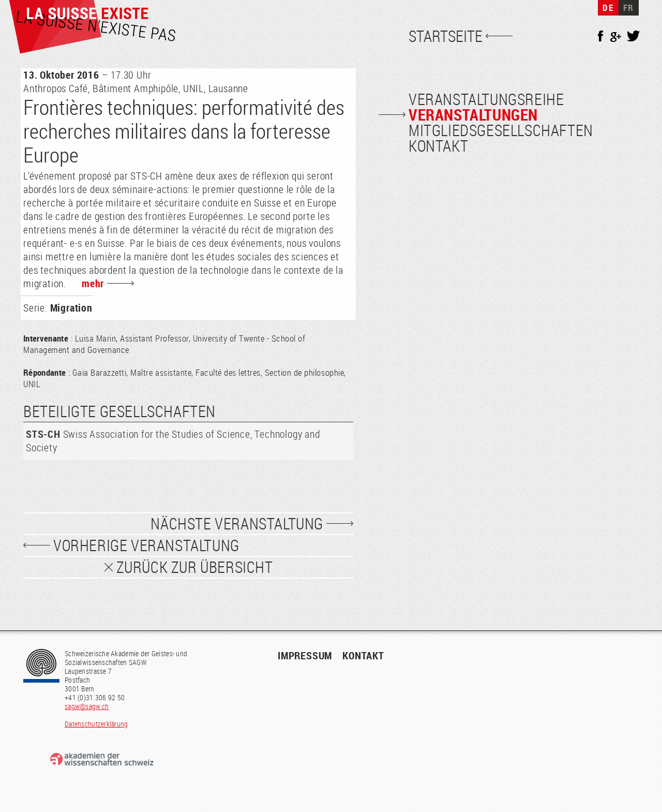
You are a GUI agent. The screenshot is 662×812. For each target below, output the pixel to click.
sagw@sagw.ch (87, 706)
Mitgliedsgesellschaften (501, 130)
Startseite (446, 36)
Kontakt (438, 146)
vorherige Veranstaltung (146, 545)
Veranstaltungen (473, 115)
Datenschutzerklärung (96, 724)
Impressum (305, 655)
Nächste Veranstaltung (237, 524)
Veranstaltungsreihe (486, 99)
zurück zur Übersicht (195, 567)
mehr (93, 283)
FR (629, 8)
